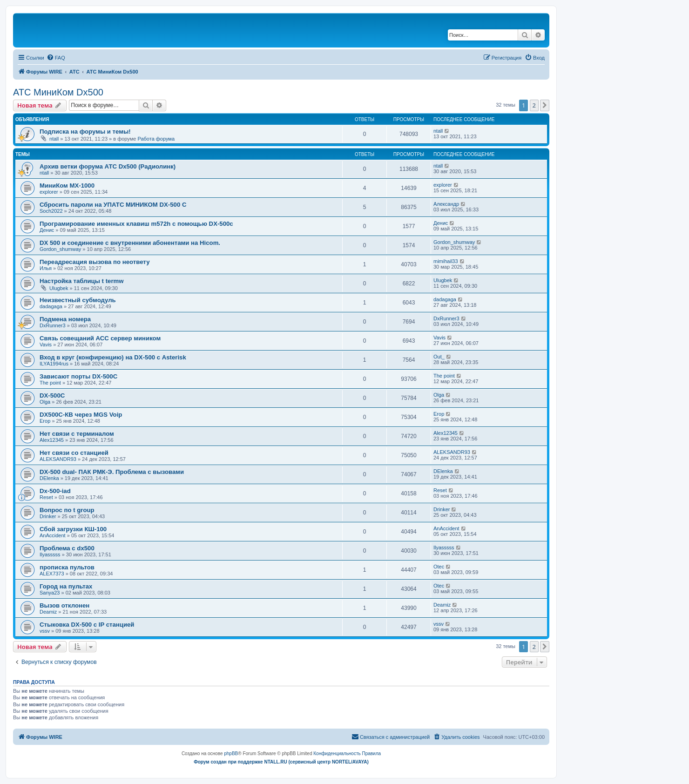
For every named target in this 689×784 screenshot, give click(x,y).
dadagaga (51, 306)
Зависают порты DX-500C (78, 376)
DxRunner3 (53, 325)
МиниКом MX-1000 (67, 186)
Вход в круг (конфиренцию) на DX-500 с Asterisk (113, 357)
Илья (46, 268)
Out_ (439, 357)
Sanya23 (50, 593)
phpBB (231, 754)
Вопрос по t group (67, 510)
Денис (47, 230)
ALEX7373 (52, 574)
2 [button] (534, 105)
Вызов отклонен (64, 605)
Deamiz (48, 612)
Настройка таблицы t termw (82, 281)
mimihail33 (446, 261)
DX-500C (52, 395)
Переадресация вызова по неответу (95, 262)
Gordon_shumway (60, 249)
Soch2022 (51, 211)
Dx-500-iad (55, 491)
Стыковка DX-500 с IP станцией (87, 625)
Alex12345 (52, 440)
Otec (439, 567)
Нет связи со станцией (74, 453)
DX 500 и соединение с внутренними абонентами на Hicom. (130, 243)
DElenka (49, 478)
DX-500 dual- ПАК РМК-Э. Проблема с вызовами (112, 472)
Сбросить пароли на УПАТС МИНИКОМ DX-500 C (113, 205)
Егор (45, 421)
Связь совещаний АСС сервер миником (100, 338)
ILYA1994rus (54, 364)
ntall (54, 139)
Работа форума (156, 139)
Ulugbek (59, 288)
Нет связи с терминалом (77, 434)
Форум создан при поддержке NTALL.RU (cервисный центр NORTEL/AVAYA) (281, 762)
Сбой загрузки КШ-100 (73, 529)
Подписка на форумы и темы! (85, 132)
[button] (545, 105)
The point (50, 383)
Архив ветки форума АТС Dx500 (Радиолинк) (108, 166)
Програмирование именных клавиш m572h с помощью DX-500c (136, 224)
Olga (45, 402)
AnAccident (53, 535)
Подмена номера (65, 319)
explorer (49, 192)
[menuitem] (56, 58)
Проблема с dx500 (67, 548)
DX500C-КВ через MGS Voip (81, 415)
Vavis (46, 345)
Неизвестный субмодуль (78, 300)
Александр (446, 204)
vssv (45, 631)
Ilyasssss (50, 554)
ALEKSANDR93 (58, 459)
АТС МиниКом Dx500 (58, 92)
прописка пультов (67, 567)
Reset (46, 497)
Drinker (48, 516)
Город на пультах (66, 586)
